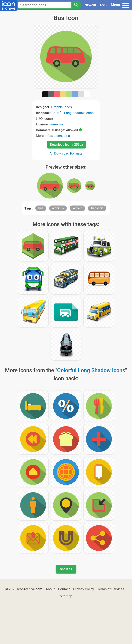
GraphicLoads (61, 107)
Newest (90, 5)
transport (97, 208)
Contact (64, 589)
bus (41, 208)
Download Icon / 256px (66, 145)
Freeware (56, 124)
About (50, 589)
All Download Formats (66, 153)
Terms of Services (111, 589)
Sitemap (66, 596)
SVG (103, 5)
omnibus (58, 208)
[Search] (76, 5)
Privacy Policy (84, 589)
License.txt (62, 136)
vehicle (77, 208)
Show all (66, 569)
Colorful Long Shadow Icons (73, 113)
